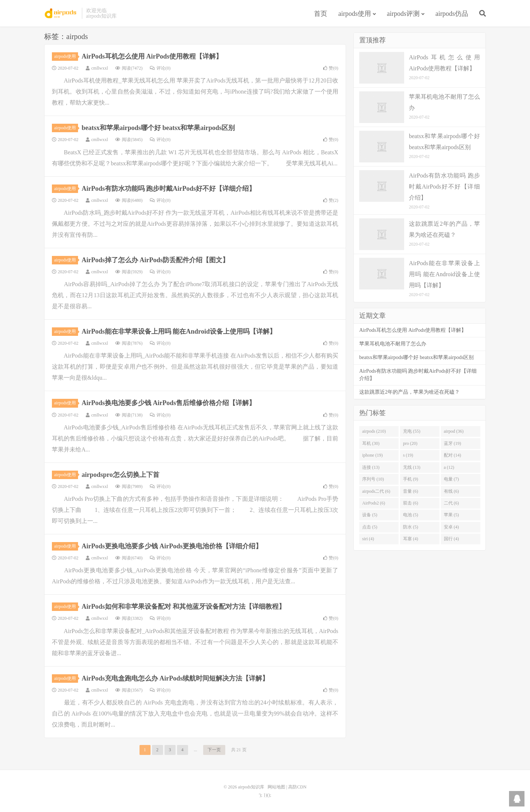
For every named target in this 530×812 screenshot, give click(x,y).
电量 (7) (451, 479)
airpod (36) (454, 431)
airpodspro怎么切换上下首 (121, 475)
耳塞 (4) (411, 539)
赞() (331, 68)
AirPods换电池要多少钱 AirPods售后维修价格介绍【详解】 (169, 403)
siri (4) (368, 539)
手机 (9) (411, 479)
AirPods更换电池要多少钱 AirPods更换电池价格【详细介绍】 (172, 546)
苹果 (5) (451, 515)
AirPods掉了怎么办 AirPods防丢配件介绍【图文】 (156, 260)
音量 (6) (411, 491)
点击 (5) (370, 527)
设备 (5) (370, 515)
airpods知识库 (61, 13)
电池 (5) (411, 515)
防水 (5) (411, 527)
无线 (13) (412, 467)
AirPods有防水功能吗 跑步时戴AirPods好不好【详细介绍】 (169, 189)
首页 (321, 14)
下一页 (214, 750)
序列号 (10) (373, 479)
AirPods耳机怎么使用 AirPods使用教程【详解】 (152, 56)
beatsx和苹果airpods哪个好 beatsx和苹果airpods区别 (158, 128)
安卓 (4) (451, 527)
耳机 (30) (371, 443)
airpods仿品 (452, 14)
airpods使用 (355, 14)
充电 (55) (412, 431)
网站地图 (276, 787)
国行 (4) (451, 539)
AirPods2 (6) (374, 503)
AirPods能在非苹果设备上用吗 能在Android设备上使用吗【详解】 (179, 331)
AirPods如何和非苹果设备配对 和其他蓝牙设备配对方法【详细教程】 (184, 607)
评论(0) (160, 68)
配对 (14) (453, 455)
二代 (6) (451, 503)
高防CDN (297, 787)
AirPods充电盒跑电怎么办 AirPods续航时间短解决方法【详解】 (175, 678)
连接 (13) (371, 467)
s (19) (408, 455)
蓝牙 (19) (453, 443)
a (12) (449, 467)
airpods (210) (374, 431)
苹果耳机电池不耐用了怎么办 (393, 344)
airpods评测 (403, 14)
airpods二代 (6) (376, 491)
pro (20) (410, 443)
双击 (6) (411, 503)
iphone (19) (372, 455)
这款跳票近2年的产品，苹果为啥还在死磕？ (409, 392)
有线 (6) (451, 491)
